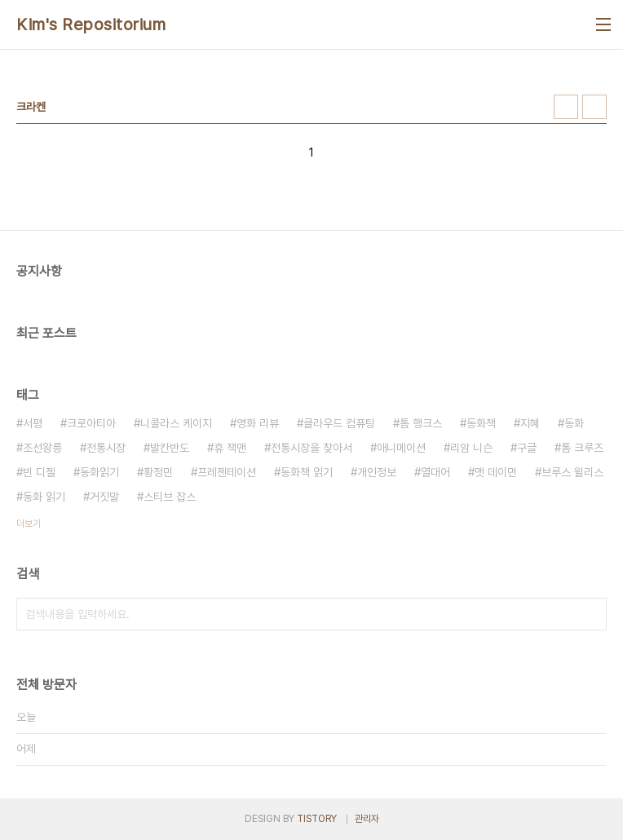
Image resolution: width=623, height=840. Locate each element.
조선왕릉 (42, 448)
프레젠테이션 (227, 472)
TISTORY (317, 819)
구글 (527, 448)
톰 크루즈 (582, 448)
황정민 (158, 472)
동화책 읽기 (307, 472)
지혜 (530, 423)
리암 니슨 (471, 448)
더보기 (29, 524)
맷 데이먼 (496, 472)
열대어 (435, 472)
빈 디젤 (39, 472)
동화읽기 (99, 472)
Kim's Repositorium (91, 24)
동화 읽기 (44, 497)
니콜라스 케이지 (176, 423)
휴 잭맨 (230, 448)
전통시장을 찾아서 (311, 448)
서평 (33, 423)
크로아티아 (91, 423)
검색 (590, 614)
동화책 (481, 423)
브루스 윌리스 (572, 472)
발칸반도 (170, 448)
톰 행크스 (421, 423)
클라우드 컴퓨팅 (339, 423)
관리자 (367, 819)
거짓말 (104, 497)
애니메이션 (401, 448)
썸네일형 (566, 107)
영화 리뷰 (258, 423)
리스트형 (594, 107)
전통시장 (106, 448)
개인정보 (377, 472)
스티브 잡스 (170, 497)
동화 (574, 423)
